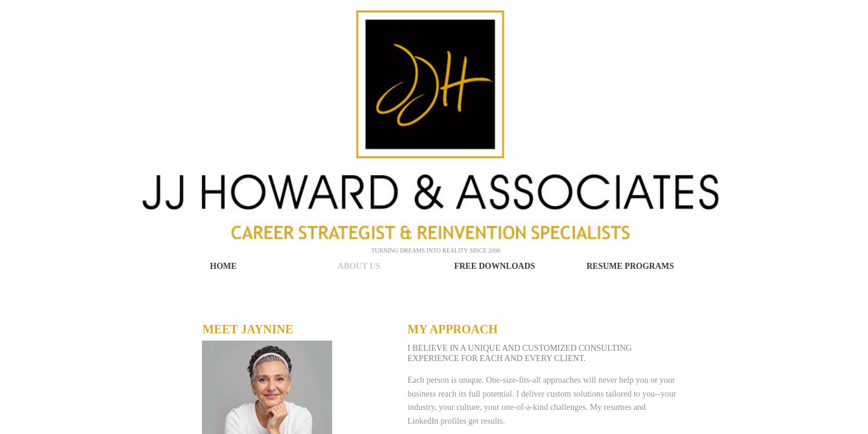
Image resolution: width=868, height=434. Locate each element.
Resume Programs (630, 266)
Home (223, 266)
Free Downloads (494, 266)
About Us (359, 266)
